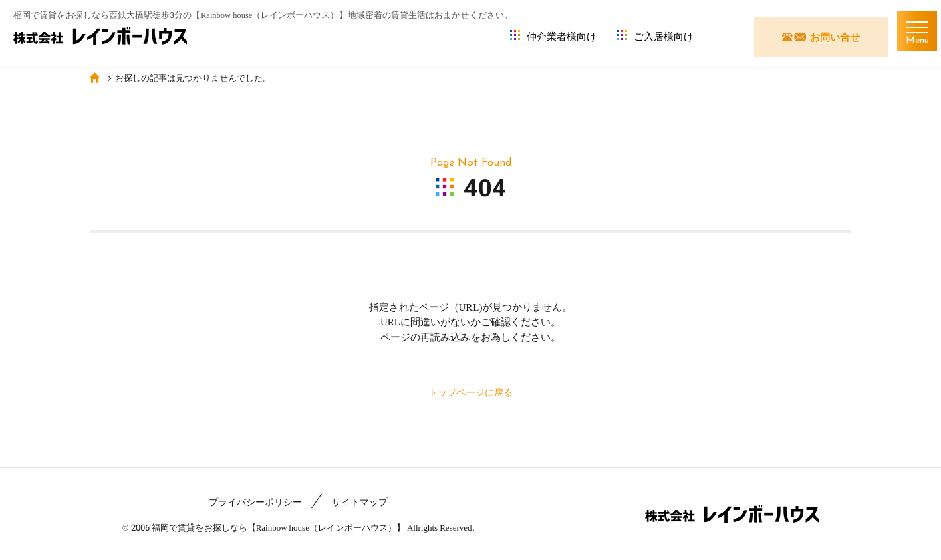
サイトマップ (360, 502)
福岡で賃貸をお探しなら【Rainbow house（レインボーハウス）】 (278, 528)
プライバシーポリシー (255, 502)
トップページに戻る (471, 392)
